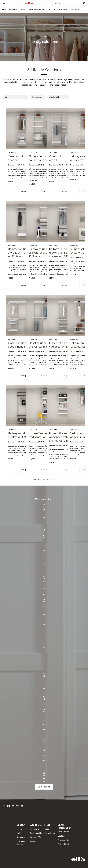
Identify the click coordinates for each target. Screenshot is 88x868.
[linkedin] (13, 806)
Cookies (61, 836)
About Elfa (35, 829)
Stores (19, 829)
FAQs (19, 833)
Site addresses (23, 837)
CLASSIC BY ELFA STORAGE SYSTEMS (32, 9)
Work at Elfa (36, 837)
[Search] (65, 3)
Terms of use (63, 832)
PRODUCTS (13, 9)
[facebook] (5, 806)
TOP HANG (51, 9)
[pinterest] (18, 806)
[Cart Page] (84, 3)
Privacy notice (64, 840)
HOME (4, 9)
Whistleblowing (64, 844)
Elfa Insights (49, 833)
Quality (33, 841)
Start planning (44, 787)
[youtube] (22, 806)
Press (46, 829)
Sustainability (36, 833)
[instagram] (9, 806)
